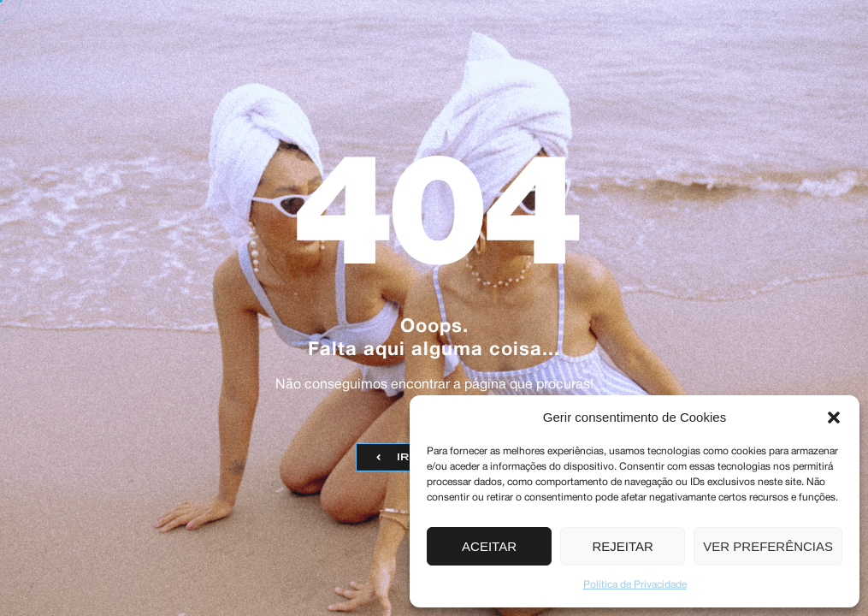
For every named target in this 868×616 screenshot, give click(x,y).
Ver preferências (768, 546)
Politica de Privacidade (635, 585)
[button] (834, 418)
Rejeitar (623, 546)
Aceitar (489, 546)
